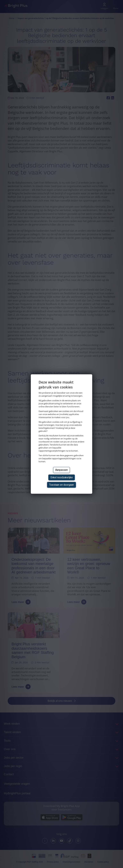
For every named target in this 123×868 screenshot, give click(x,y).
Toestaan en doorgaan (61, 485)
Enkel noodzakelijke (62, 477)
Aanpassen (61, 470)
